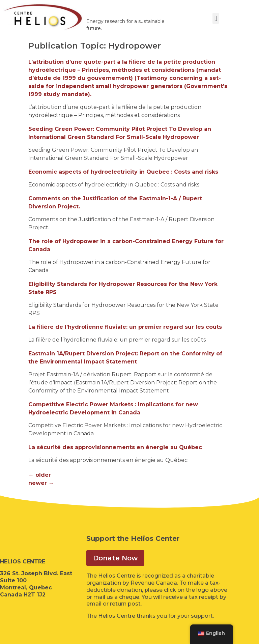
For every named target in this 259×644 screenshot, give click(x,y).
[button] (216, 18)
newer (41, 483)
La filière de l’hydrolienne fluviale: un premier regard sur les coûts (125, 327)
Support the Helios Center (133, 538)
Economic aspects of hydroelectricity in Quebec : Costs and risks (123, 172)
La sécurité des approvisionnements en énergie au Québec (115, 447)
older (40, 475)
